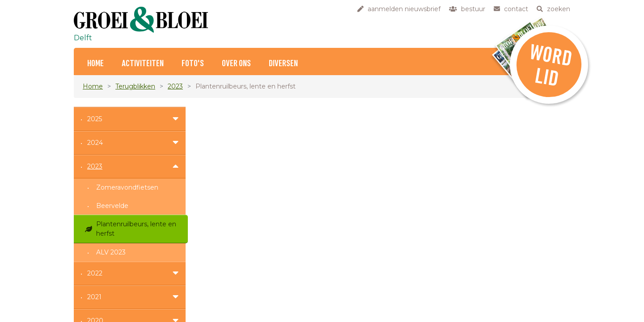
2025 (95, 119)
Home (95, 64)
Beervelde (112, 206)
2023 (175, 86)
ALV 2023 (111, 252)
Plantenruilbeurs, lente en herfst (136, 229)
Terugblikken (135, 86)
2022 (95, 273)
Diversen (283, 64)
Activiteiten (143, 64)
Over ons (236, 64)
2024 (95, 143)
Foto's (193, 64)
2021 (94, 297)
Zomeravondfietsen (127, 187)
